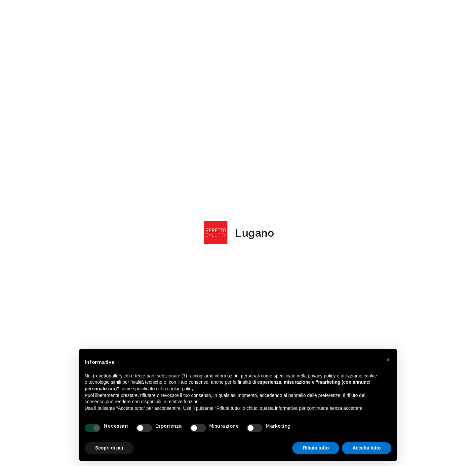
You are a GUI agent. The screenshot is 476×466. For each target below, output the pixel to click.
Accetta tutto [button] (367, 448)
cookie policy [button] (180, 389)
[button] (388, 360)
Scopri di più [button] (109, 448)
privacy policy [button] (322, 376)
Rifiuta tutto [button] (316, 448)
